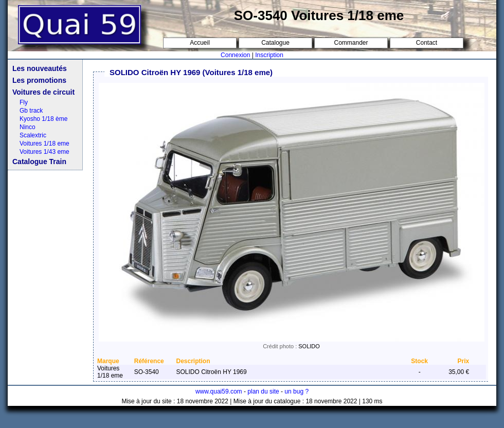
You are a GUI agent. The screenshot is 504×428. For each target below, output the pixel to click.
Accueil (200, 43)
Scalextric (33, 135)
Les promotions (39, 80)
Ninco (28, 127)
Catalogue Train (39, 162)
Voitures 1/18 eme (44, 144)
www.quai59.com (219, 391)
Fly (24, 102)
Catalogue (275, 43)
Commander (351, 43)
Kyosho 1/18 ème (43, 119)
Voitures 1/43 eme (44, 152)
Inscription (269, 55)
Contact (427, 43)
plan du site (263, 391)
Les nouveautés (40, 68)
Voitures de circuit (43, 92)
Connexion (235, 55)
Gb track (31, 111)
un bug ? (296, 391)
